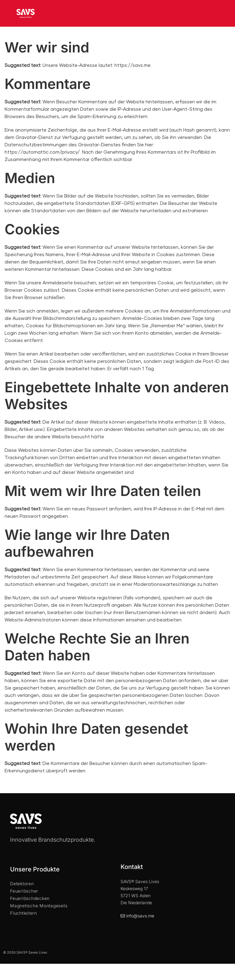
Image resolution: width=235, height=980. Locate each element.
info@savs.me (140, 916)
